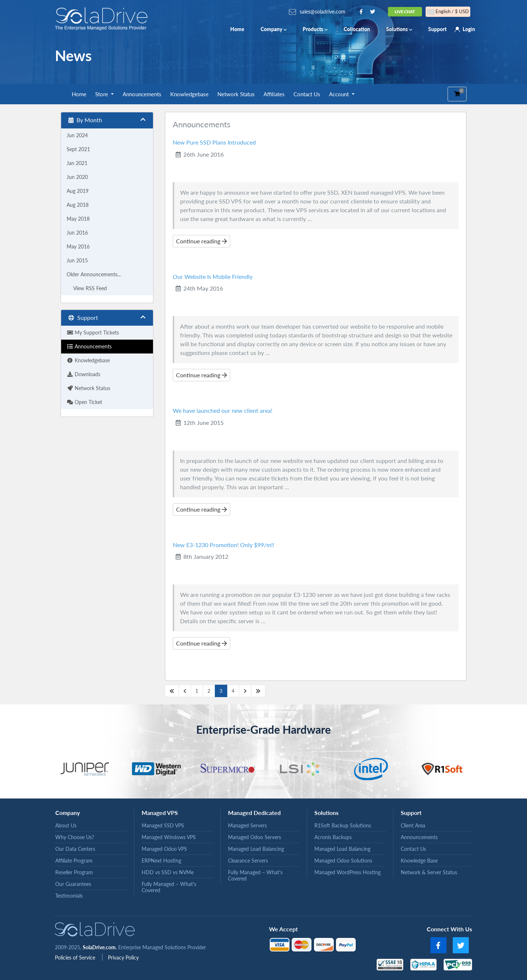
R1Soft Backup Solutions (343, 825)
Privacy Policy (123, 957)
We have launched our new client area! (223, 410)
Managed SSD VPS (163, 825)
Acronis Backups (333, 837)
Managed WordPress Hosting (347, 872)
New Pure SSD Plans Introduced (214, 142)
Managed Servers (247, 825)
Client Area (413, 825)
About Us (66, 825)
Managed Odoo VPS (164, 849)
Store (102, 94)
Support (437, 29)
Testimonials (69, 896)
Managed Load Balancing (256, 849)
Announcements (142, 94)
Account (340, 94)
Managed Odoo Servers (255, 837)
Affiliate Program (74, 861)
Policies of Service (76, 957)
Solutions (399, 29)
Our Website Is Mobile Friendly (213, 276)
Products (315, 29)
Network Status (236, 94)
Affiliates (274, 94)
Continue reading (201, 241)
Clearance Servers (248, 861)
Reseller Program (74, 872)
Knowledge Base (419, 861)
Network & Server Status (429, 872)
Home (237, 29)
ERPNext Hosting (161, 861)
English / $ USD (448, 12)
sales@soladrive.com (323, 12)
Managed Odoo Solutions (343, 861)
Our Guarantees (73, 884)
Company (274, 29)
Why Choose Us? (75, 837)
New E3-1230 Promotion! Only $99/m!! (223, 545)
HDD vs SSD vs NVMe (168, 872)
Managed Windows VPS (169, 837)
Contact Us (307, 94)
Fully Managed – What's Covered (169, 887)
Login (469, 29)
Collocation (357, 29)
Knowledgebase (189, 94)
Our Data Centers (75, 849)
